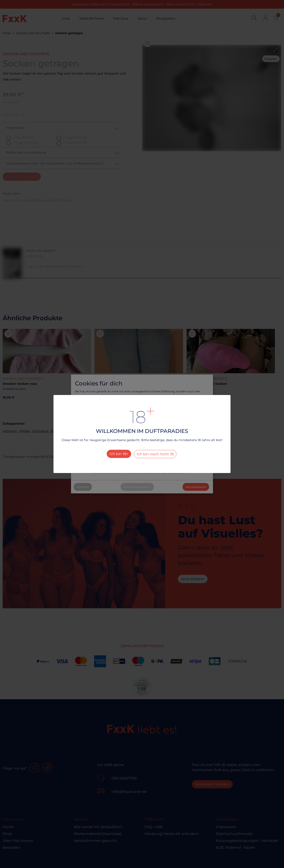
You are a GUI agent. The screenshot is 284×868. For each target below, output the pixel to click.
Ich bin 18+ (119, 454)
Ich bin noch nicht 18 (155, 454)
